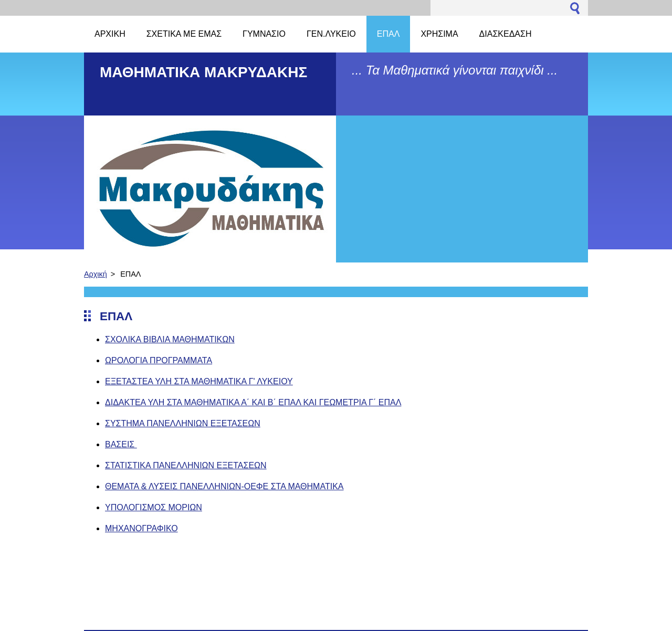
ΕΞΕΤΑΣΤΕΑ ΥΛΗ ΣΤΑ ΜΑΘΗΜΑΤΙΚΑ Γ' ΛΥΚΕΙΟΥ (199, 381)
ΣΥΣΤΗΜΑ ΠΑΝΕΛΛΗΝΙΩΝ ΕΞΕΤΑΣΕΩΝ (183, 423)
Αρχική (96, 274)
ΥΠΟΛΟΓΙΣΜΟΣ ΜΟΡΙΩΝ (154, 507)
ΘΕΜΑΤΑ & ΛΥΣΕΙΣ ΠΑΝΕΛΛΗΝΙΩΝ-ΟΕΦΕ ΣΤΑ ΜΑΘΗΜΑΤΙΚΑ (224, 486)
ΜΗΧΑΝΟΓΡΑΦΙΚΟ (141, 528)
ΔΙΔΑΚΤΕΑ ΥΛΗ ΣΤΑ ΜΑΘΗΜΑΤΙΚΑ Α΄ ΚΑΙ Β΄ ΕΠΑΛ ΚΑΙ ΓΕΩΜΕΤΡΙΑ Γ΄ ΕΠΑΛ (253, 402)
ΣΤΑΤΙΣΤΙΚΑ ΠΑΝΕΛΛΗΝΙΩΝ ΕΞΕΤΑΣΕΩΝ (186, 465)
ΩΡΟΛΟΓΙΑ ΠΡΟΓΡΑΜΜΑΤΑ (159, 360)
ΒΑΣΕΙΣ (121, 444)
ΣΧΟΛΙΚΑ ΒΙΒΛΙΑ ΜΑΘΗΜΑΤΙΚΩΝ (170, 339)
